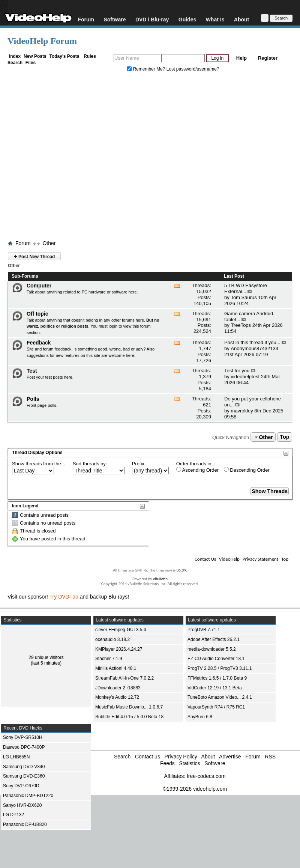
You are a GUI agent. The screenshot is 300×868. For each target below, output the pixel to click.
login (113, 326)
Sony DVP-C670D (21, 786)
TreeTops (241, 325)
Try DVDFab (64, 597)
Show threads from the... (39, 464)
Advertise (230, 757)
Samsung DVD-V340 (24, 767)
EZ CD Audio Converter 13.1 (216, 659)
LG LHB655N (16, 757)
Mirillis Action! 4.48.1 (116, 668)
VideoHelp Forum (42, 41)
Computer (39, 286)
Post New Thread (34, 256)
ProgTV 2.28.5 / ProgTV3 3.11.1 (220, 668)
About (241, 19)
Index (15, 56)
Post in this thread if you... (252, 342)
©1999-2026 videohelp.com (195, 789)
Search (15, 63)
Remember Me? (147, 69)
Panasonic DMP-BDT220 (28, 796)
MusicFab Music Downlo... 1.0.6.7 (129, 707)
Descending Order (247, 470)
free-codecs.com (206, 776)
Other (49, 243)
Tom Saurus (244, 297)
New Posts (35, 56)
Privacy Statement (260, 559)
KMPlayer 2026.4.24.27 (119, 649)
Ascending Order (197, 470)
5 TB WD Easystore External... (246, 288)
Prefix (138, 464)
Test (32, 371)
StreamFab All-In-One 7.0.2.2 (124, 678)
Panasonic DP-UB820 (25, 824)
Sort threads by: (90, 464)
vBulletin (160, 579)
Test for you (237, 371)
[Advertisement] (70, 158)
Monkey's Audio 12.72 (117, 697)
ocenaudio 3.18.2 (112, 639)
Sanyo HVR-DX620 (22, 805)
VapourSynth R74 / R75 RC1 (216, 707)
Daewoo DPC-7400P (24, 747)
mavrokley (242, 411)
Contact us (148, 757)
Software (115, 19)
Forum (86, 19)
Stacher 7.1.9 (109, 659)
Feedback (39, 343)
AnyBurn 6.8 (200, 717)
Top (285, 437)
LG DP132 (13, 815)
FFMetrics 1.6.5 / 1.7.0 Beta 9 (217, 678)
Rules (90, 56)
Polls (33, 399)
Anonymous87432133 (254, 348)
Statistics (189, 763)
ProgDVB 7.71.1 (204, 630)
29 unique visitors (46, 657)
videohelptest (245, 377)
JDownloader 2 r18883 (118, 688)
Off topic (37, 314)
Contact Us (205, 559)
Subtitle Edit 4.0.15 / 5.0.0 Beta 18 (129, 717)
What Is (215, 19)
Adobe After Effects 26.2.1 (214, 639)
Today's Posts (64, 56)
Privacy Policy (181, 757)
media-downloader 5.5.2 (212, 649)
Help (241, 58)
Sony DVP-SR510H (23, 737)
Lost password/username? (193, 69)
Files (31, 63)
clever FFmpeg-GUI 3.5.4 (121, 630)
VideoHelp (229, 559)
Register (268, 58)
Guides (187, 19)
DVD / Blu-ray (152, 19)
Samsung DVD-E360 (24, 776)
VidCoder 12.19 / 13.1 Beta (215, 688)
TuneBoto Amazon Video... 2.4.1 (220, 697)
